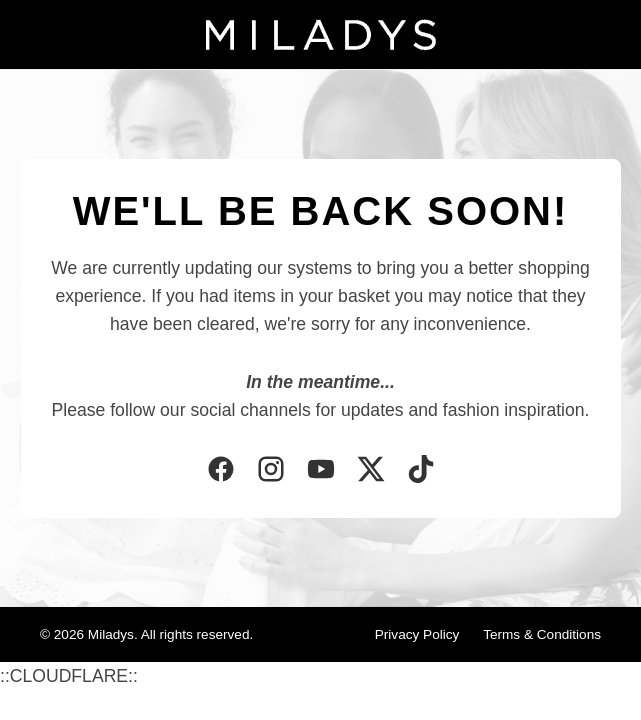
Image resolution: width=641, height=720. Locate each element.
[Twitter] (371, 471)
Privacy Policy (417, 634)
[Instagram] (271, 471)
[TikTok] (421, 471)
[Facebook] (221, 471)
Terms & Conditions (542, 634)
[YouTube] (321, 471)
